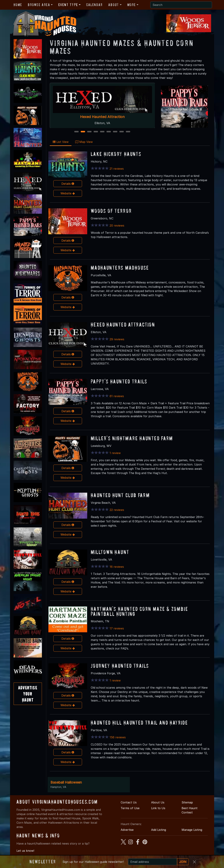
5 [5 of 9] (102, 132)
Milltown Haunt (110, 552)
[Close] (194, 862)
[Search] (181, 5)
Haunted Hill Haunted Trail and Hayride (139, 723)
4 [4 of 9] (96, 132)
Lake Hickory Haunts (116, 154)
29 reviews (117, 339)
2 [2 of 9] (83, 132)
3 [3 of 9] (89, 132)
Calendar (94, 5)
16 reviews (117, 567)
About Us (158, 802)
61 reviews (117, 396)
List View (61, 142)
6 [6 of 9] (109, 132)
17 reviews (117, 628)
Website (68, 193)
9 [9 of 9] (128, 132)
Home (18, 5)
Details (68, 184)
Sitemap (187, 802)
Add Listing (159, 830)
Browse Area (39, 5)
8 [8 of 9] (122, 132)
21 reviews (117, 169)
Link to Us (158, 808)
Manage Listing (192, 830)
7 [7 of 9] (115, 132)
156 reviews (118, 737)
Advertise (127, 830)
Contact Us (129, 802)
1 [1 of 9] (77, 132)
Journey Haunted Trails (120, 666)
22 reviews (117, 510)
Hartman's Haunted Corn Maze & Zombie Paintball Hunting (139, 611)
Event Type (68, 5)
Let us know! (25, 851)
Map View (84, 142)
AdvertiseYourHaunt (28, 694)
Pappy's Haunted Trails (119, 381)
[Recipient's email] (153, 862)
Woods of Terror (111, 211)
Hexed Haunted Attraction (102, 117)
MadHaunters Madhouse (120, 268)
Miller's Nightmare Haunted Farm (132, 438)
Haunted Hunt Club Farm (120, 495)
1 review (115, 453)
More (132, 5)
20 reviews (117, 225)
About (114, 5)
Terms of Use (130, 808)
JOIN (183, 862)
